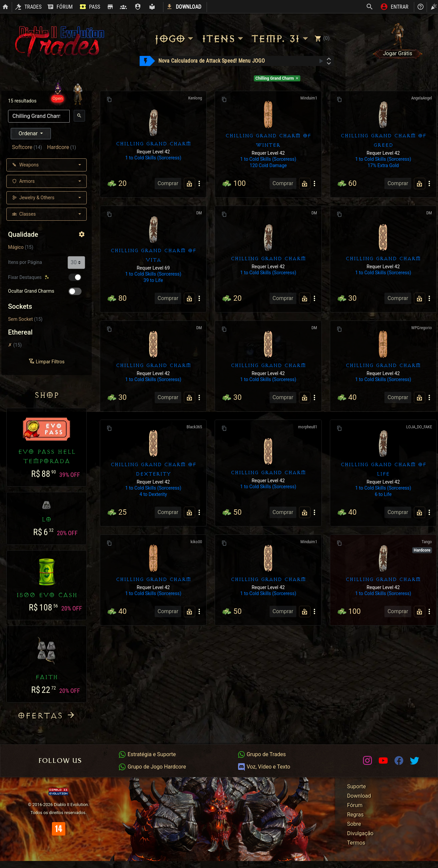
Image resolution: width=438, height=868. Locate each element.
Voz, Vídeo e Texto (264, 767)
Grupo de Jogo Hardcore (152, 767)
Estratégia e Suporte (147, 754)
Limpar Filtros (46, 362)
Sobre (354, 824)
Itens (224, 39)
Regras (355, 815)
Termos (356, 843)
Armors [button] (23, 181)
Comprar (168, 183)
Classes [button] (24, 214)
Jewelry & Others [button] (33, 198)
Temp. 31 (281, 39)
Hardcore (58, 147)
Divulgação (360, 833)
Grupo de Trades (262, 754)
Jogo (175, 39)
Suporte (357, 786)
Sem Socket (20, 319)
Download (359, 796)
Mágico (16, 247)
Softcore (22, 147)
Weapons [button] (25, 165)
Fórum (355, 805)
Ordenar (29, 133)
